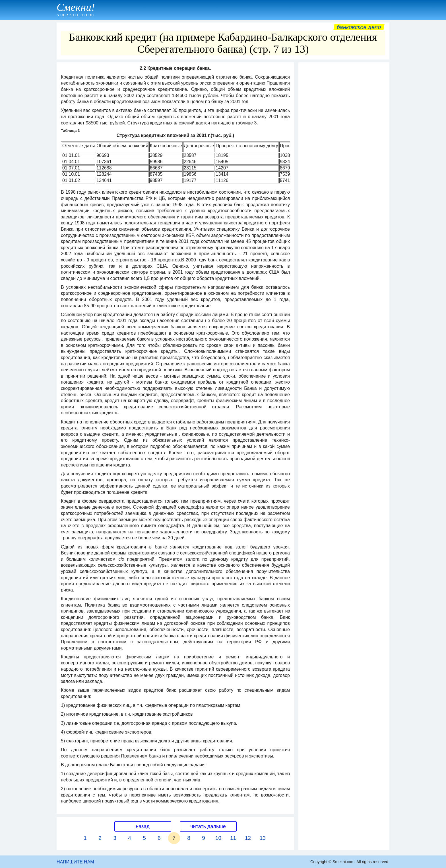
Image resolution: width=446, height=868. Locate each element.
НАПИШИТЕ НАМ (75, 862)
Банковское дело (359, 27)
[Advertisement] (344, 151)
